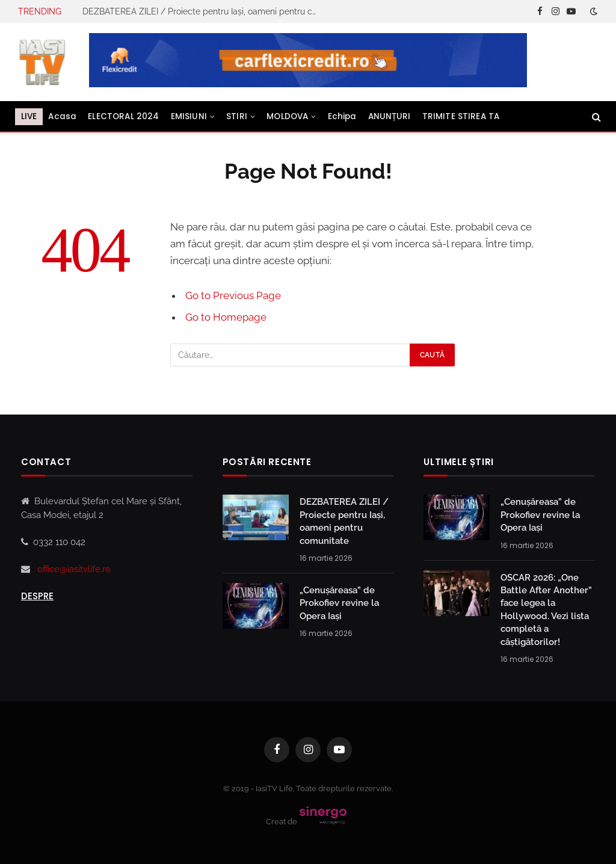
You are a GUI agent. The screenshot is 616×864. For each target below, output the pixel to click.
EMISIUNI (189, 116)
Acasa (62, 116)
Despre (37, 596)
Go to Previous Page (233, 295)
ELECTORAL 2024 (123, 116)
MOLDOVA (287, 116)
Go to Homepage (226, 317)
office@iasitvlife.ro (74, 569)
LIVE (29, 116)
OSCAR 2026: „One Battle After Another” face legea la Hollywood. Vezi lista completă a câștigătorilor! (546, 610)
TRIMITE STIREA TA (461, 116)
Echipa (342, 116)
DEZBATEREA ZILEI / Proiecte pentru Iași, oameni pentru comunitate (203, 11)
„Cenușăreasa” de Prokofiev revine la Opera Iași (339, 603)
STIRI (237, 116)
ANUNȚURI (390, 116)
